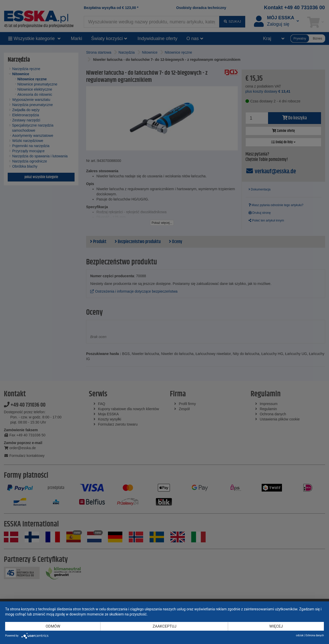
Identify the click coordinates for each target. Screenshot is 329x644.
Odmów (53, 626)
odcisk (300, 635)
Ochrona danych (315, 635)
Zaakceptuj (165, 626)
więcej (276, 626)
